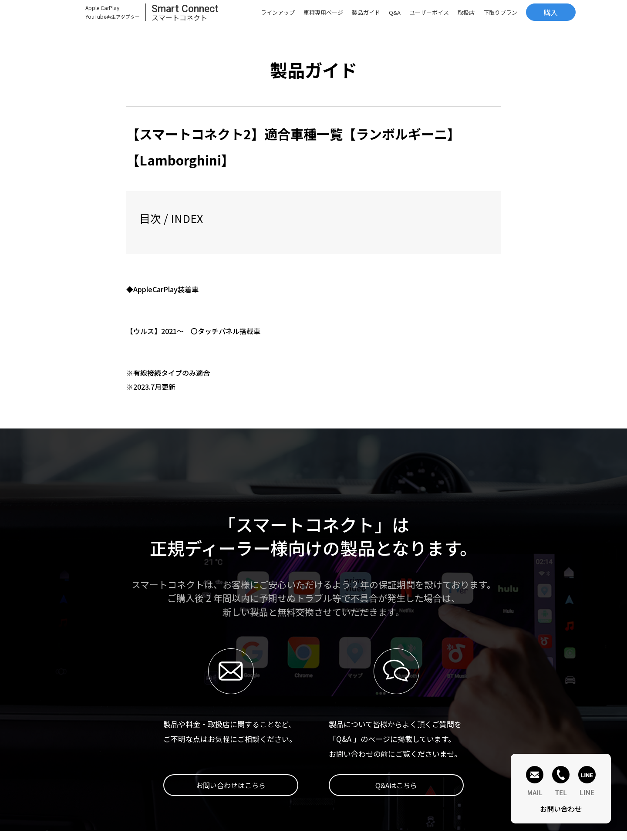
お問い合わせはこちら (231, 785)
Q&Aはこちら (396, 785)
